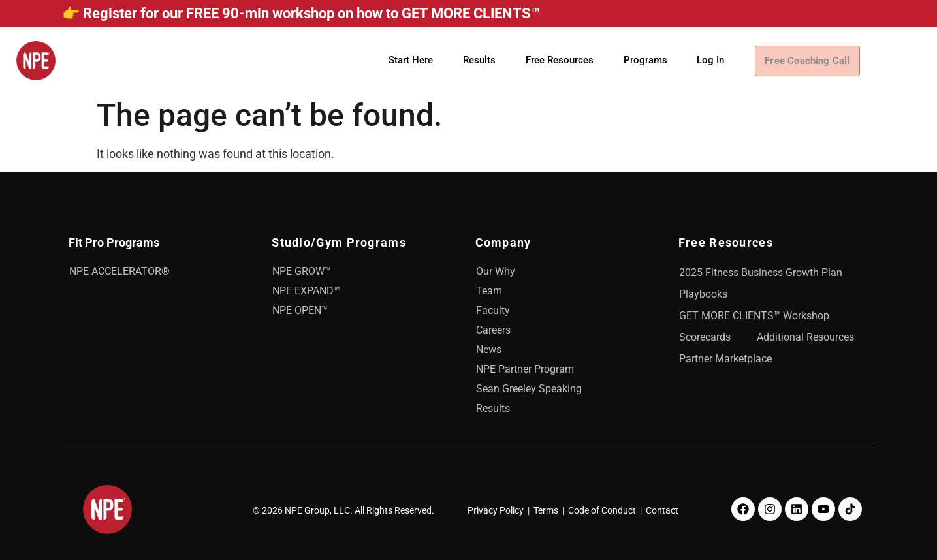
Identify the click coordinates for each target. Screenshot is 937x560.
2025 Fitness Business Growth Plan (761, 272)
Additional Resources (805, 337)
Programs (645, 60)
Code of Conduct (602, 510)
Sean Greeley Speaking (529, 389)
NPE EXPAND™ (306, 291)
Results (479, 60)
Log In (710, 60)
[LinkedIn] (797, 509)
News (489, 350)
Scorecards (705, 337)
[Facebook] (743, 509)
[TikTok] (850, 509)
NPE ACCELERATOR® (119, 271)
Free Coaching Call (813, 61)
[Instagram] (770, 509)
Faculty (493, 310)
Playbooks (703, 294)
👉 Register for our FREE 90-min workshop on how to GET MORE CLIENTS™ (301, 13)
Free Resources (560, 60)
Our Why (496, 271)
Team (489, 291)
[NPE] (36, 61)
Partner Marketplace (725, 359)
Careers (493, 330)
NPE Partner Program (525, 369)
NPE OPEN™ (300, 310)
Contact (662, 510)
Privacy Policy (496, 510)
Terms (546, 510)
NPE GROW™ (302, 271)
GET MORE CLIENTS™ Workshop (754, 316)
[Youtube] (823, 509)
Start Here (411, 60)
